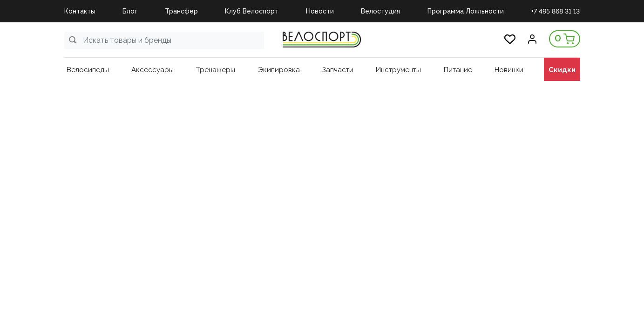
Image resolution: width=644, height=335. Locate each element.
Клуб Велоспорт (252, 11)
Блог (130, 11)
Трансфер (181, 11)
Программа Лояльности (466, 11)
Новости (320, 11)
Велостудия (380, 11)
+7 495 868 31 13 (555, 11)
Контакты (80, 11)
